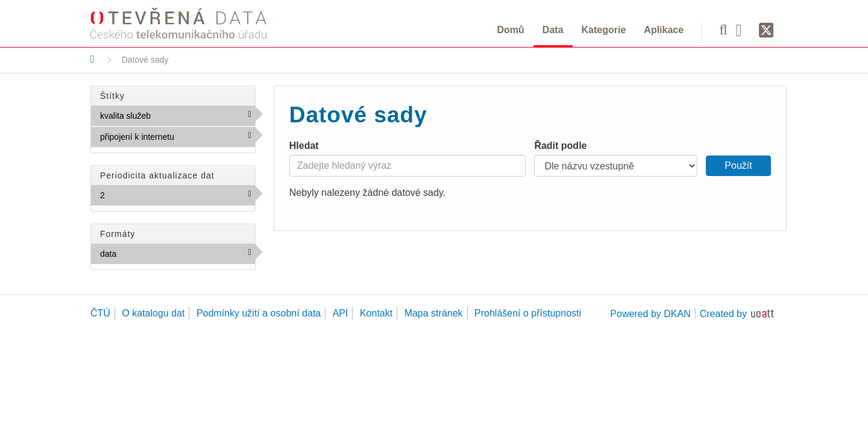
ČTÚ (100, 313)
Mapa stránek (434, 313)
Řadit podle (560, 146)
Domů (511, 30)
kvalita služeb (177, 115)
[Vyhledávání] (723, 30)
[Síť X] (766, 31)
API (341, 313)
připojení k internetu (178, 139)
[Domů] (93, 59)
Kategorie (604, 30)
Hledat (304, 146)
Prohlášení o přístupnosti (528, 313)
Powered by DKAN (650, 314)
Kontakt (376, 313)
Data (553, 30)
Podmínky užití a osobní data (259, 313)
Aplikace (664, 30)
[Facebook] (743, 30)
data (143, 253)
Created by (723, 314)
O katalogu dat (153, 313)
